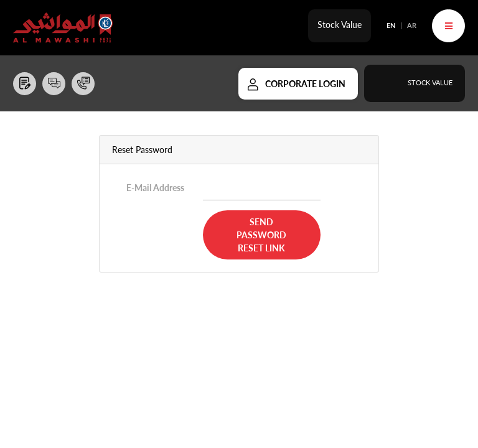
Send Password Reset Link (261, 235)
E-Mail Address (155, 188)
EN (391, 25)
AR (412, 25)
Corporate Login (305, 84)
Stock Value (340, 25)
